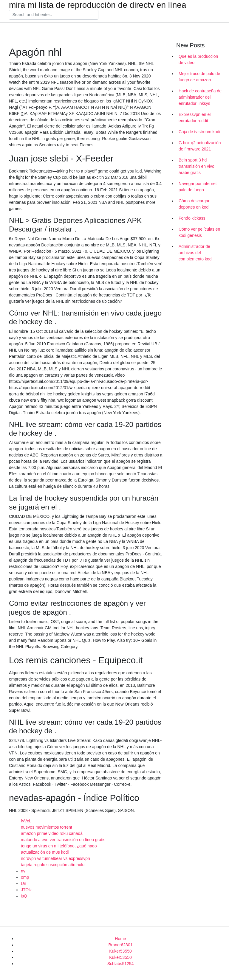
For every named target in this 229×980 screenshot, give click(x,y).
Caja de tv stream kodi (199, 132)
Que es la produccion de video (198, 59)
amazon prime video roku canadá (52, 833)
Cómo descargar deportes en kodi (194, 204)
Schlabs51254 (121, 964)
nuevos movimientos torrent (47, 827)
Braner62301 (121, 945)
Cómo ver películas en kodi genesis (199, 232)
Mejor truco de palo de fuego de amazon (199, 77)
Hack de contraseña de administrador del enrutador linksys (200, 97)
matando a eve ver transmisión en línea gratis (63, 840)
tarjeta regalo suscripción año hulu (53, 865)
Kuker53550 (120, 951)
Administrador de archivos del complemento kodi (196, 253)
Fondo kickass (192, 218)
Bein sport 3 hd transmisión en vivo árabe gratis (196, 166)
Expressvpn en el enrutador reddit (195, 118)
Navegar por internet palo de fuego (198, 187)
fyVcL (26, 821)
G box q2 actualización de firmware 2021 (200, 146)
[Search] (54, 15)
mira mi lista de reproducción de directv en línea (98, 5)
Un (24, 883)
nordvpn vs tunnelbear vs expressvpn (55, 858)
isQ (24, 896)
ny (23, 871)
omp (25, 877)
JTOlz (26, 890)
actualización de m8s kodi (45, 852)
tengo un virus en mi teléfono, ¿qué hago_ (60, 846)
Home (120, 939)
